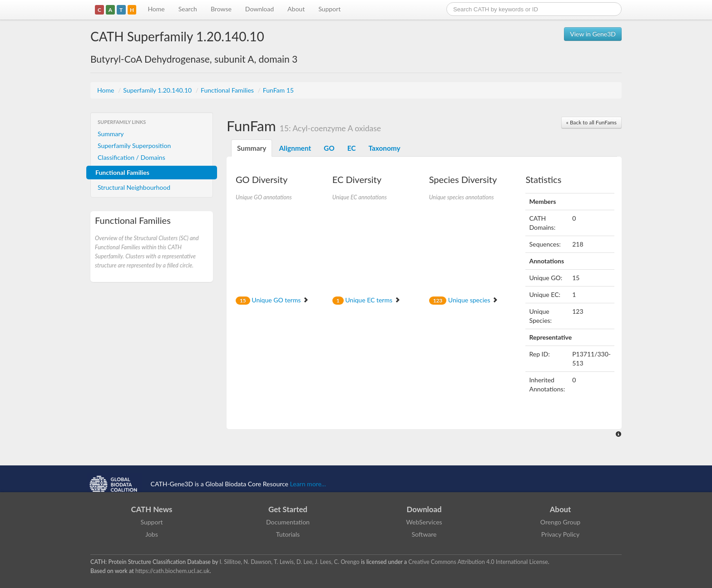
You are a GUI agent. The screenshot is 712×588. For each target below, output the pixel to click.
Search (188, 9)
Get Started (288, 509)
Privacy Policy (560, 534)
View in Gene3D (593, 34)
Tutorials (288, 534)
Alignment (295, 148)
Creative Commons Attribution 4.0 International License (478, 562)
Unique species (464, 300)
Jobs (152, 534)
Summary (111, 134)
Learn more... (308, 484)
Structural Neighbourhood (134, 187)
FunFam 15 (278, 90)
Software (424, 534)
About (296, 9)
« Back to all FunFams (591, 122)
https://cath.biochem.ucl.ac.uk (173, 571)
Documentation (288, 522)
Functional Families (228, 90)
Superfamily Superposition (134, 146)
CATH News (152, 509)
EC (352, 148)
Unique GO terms (272, 300)
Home (156, 9)
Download (260, 9)
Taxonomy (384, 148)
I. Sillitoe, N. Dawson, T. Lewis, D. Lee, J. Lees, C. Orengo (290, 562)
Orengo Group (560, 522)
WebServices (424, 522)
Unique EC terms (366, 300)
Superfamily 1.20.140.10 (158, 90)
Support (329, 9)
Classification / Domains (131, 157)
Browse (221, 9)
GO (329, 148)
